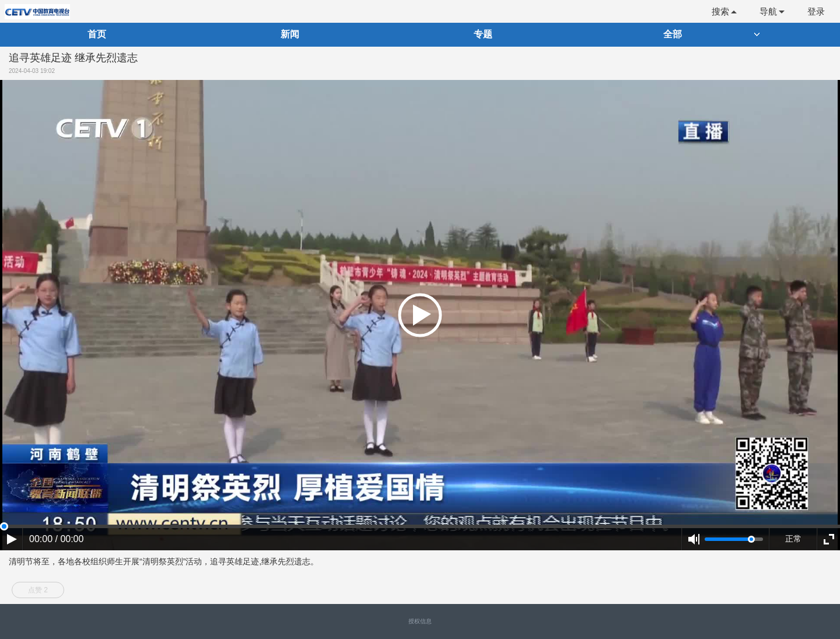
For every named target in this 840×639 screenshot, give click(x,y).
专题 (483, 34)
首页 (97, 34)
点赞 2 (38, 590)
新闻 (290, 34)
